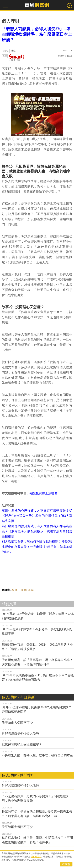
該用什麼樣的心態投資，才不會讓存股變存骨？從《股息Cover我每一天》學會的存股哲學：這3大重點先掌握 (37, 516)
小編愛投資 (17, 58)
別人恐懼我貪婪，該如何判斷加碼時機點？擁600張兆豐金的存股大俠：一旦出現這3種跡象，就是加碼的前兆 (37, 547)
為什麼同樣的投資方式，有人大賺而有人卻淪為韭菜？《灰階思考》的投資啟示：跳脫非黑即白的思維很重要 (37, 531)
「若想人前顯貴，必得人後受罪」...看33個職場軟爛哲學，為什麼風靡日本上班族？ (37, 34)
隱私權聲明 (36, 857)
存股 (14, 590)
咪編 (31, 590)
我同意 (66, 864)
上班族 (23, 590)
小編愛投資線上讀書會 (42, 493)
